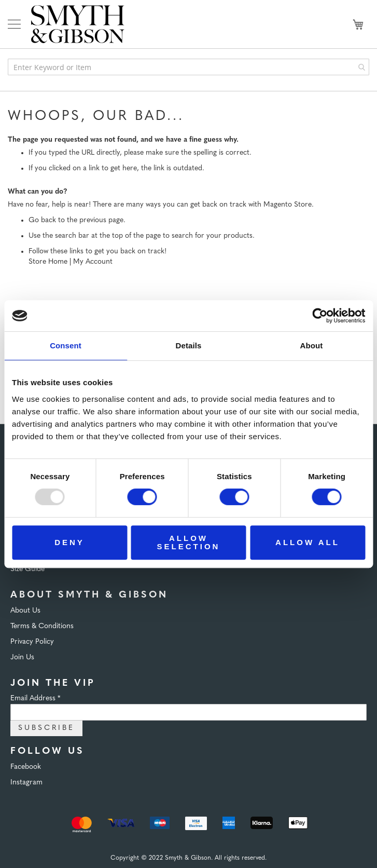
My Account (93, 262)
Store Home (48, 262)
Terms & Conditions (42, 626)
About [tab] (312, 345)
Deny (69, 542)
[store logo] (78, 24)
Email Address (36, 699)
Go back (42, 220)
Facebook (26, 767)
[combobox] (188, 67)
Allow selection (189, 542)
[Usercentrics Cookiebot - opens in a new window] (320, 316)
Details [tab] (189, 345)
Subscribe (46, 728)
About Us (25, 611)
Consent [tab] (66, 345)
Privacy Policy (32, 642)
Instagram (26, 783)
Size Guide (27, 569)
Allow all (308, 542)
